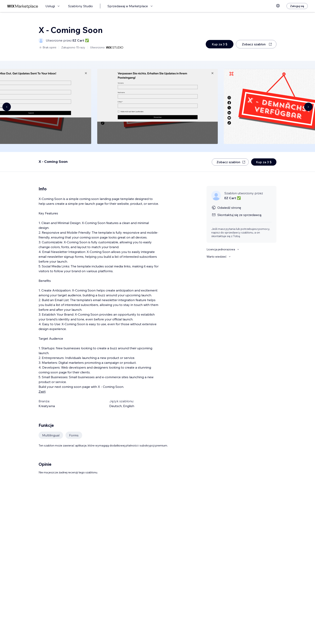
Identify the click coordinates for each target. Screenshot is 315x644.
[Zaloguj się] (297, 6)
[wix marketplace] (23, 6)
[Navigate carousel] (7, 107)
